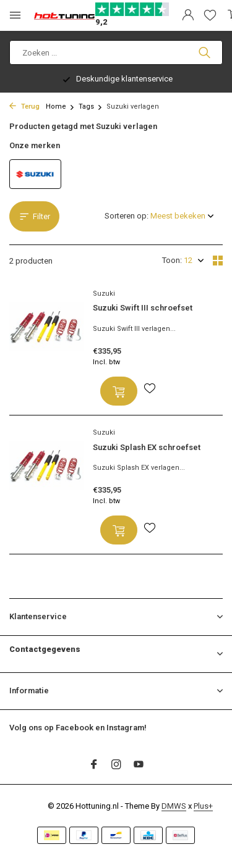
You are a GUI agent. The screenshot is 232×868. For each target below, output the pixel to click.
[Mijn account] (188, 15)
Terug (24, 106)
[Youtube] (139, 766)
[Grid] (218, 261)
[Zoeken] (116, 52)
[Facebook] (94, 766)
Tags (91, 106)
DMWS (174, 806)
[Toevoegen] (119, 391)
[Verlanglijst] (210, 15)
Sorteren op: (127, 216)
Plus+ (203, 806)
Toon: (172, 260)
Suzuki (104, 294)
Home (60, 106)
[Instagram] (116, 766)
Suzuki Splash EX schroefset (147, 447)
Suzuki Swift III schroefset (143, 308)
